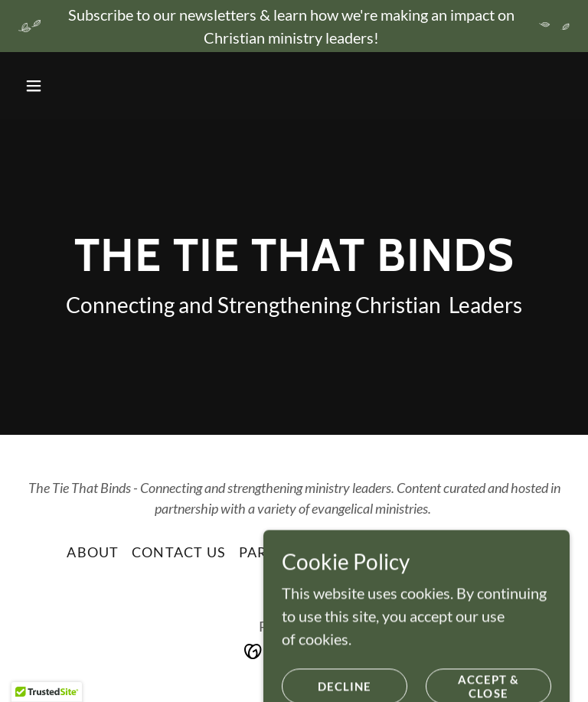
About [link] (93, 552)
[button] (60, 86)
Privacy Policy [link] (461, 552)
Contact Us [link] (179, 552)
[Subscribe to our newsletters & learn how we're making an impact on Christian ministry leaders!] (294, 26)
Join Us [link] (358, 552)
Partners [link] (278, 552)
